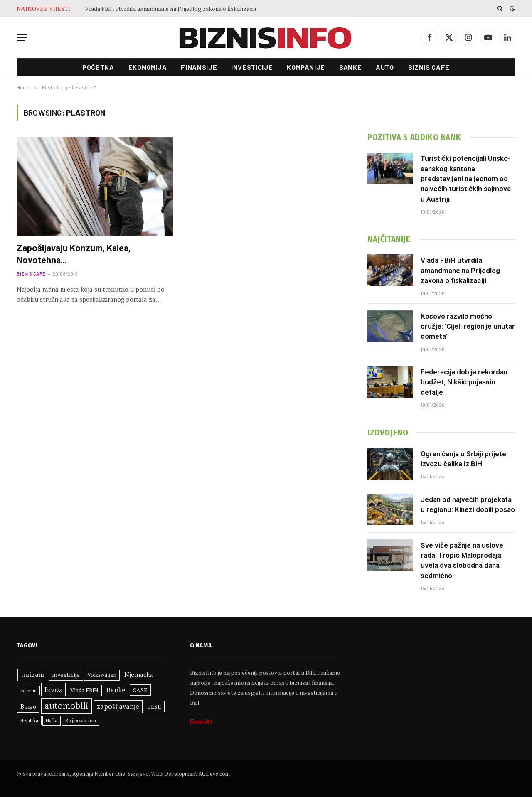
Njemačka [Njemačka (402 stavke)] (139, 674)
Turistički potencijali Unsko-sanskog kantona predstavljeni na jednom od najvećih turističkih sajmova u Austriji (466, 178)
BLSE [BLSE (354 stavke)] (154, 707)
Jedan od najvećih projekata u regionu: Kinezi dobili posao (468, 504)
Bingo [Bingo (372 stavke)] (28, 707)
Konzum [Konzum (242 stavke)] (28, 691)
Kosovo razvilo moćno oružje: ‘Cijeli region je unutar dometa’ (468, 326)
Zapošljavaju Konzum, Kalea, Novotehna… (74, 254)
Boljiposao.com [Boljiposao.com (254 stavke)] (81, 720)
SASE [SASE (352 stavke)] (140, 690)
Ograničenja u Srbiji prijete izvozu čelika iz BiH (463, 459)
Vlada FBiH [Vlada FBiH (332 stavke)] (84, 690)
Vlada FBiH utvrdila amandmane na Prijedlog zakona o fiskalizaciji (170, 9)
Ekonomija (148, 67)
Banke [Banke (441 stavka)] (116, 690)
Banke (350, 67)
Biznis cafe (429, 67)
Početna (98, 67)
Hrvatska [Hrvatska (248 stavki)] (29, 721)
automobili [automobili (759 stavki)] (66, 706)
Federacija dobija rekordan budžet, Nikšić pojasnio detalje (464, 382)
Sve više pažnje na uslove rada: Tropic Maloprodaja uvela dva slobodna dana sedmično (462, 560)
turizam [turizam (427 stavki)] (32, 674)
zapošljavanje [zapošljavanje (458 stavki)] (118, 706)
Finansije (199, 67)
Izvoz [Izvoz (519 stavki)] (53, 689)
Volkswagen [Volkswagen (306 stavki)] (102, 675)
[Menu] (22, 38)
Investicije (252, 67)
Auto (385, 67)
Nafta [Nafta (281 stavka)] (52, 720)
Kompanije (306, 67)
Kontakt (201, 721)
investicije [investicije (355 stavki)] (66, 675)
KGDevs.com (214, 774)
